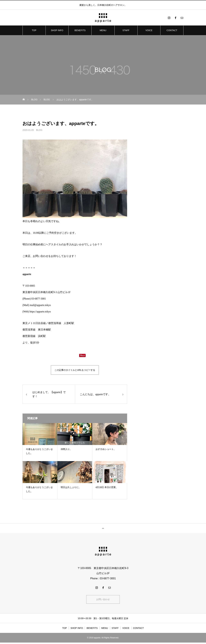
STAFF (126, 30)
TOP (34, 30)
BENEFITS (80, 30)
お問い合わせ (103, 600)
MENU (103, 30)
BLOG (39, 130)
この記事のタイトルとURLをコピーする (75, 370)
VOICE (149, 30)
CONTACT (172, 30)
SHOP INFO (57, 30)
